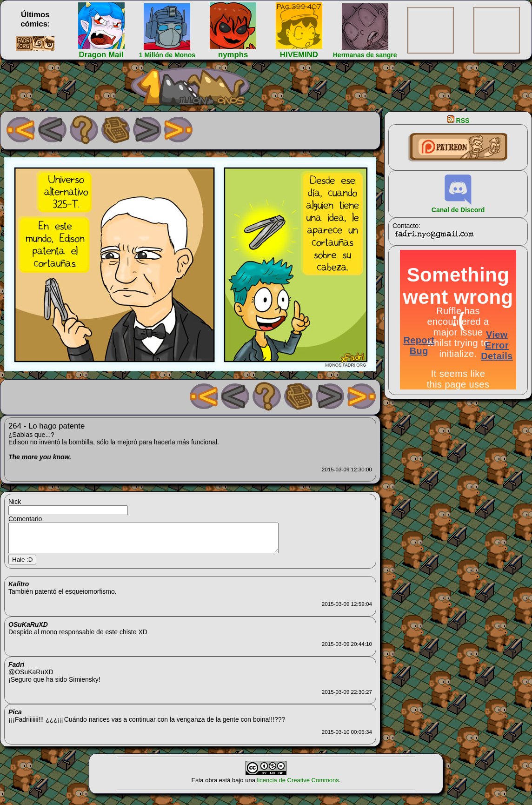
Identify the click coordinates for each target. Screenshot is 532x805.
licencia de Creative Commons (298, 786)
